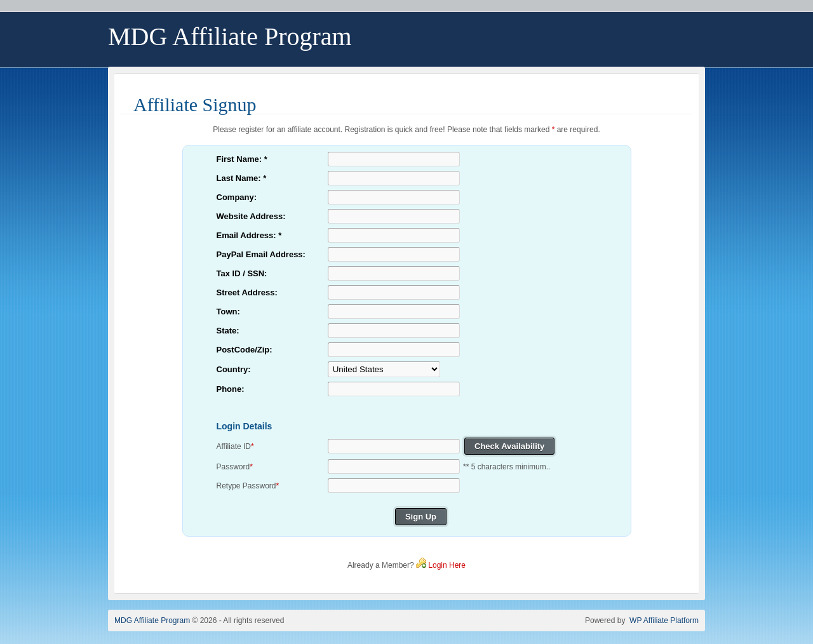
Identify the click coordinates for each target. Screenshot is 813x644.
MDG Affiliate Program (152, 621)
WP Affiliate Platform (664, 621)
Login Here (447, 565)
